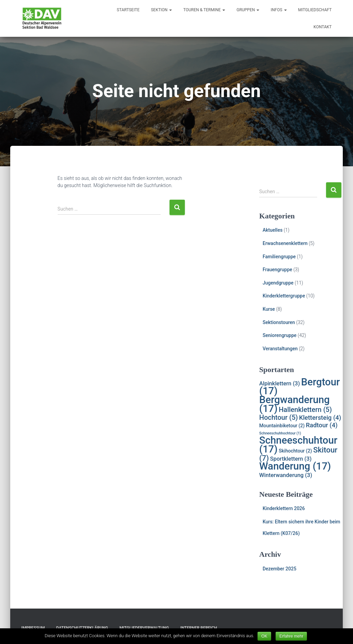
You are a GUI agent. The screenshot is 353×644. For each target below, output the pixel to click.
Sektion (161, 10)
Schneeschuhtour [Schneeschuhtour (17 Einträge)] (298, 445)
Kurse (269, 309)
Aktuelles (273, 230)
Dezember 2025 (280, 569)
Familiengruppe (279, 257)
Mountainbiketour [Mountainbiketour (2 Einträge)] (282, 426)
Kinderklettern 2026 (284, 508)
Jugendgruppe (278, 283)
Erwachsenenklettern (285, 243)
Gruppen (248, 10)
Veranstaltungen (280, 349)
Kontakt (322, 27)
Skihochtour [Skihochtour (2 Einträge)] (295, 451)
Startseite (128, 10)
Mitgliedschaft (315, 10)
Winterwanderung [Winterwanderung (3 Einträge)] (286, 475)
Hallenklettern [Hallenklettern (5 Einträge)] (305, 410)
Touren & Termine (204, 10)
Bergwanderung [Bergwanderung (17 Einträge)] (295, 404)
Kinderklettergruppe (284, 296)
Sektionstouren (279, 322)
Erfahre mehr (291, 636)
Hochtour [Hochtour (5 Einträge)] (278, 417)
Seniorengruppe (280, 335)
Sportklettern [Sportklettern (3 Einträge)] (291, 459)
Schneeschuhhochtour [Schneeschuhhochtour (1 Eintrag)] (280, 433)
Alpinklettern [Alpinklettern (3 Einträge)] (280, 384)
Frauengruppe (277, 270)
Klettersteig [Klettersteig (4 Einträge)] (320, 418)
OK (264, 636)
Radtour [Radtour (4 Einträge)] (322, 425)
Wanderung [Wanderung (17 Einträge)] (295, 466)
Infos (279, 10)
